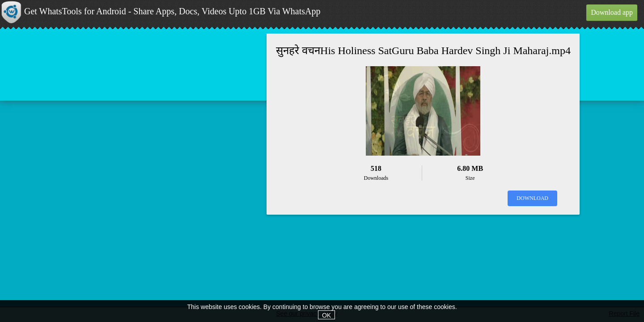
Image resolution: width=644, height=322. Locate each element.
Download (532, 198)
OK (326, 315)
